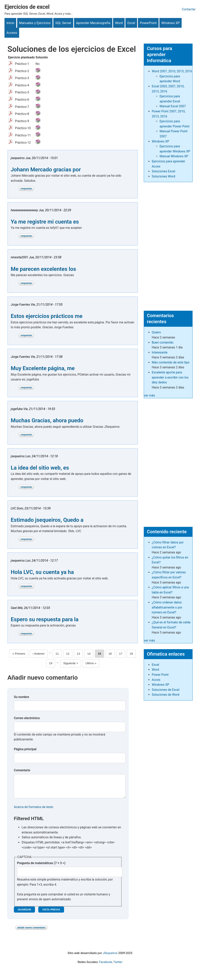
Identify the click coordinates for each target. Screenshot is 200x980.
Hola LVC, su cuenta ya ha (42, 572)
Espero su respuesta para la (45, 619)
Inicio (10, 23)
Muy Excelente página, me (43, 368)
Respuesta (26, 189)
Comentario (22, 770)
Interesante (160, 352)
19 (52, 663)
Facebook (105, 966)
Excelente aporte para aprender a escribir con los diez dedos (170, 377)
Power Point (160, 675)
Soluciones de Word (166, 695)
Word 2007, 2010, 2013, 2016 (172, 71)
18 (133, 653)
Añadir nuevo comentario (31, 932)
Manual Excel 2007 (173, 106)
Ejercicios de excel (27, 7)
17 (122, 653)
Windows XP (171, 23)
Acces (156, 680)
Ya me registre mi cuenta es (45, 222)
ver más (150, 395)
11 (59, 653)
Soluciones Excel (163, 171)
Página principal (25, 749)
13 (80, 653)
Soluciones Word (163, 176)
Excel (131, 23)
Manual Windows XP (174, 156)
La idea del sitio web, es (40, 468)
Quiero (156, 332)
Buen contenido (163, 342)
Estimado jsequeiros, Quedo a (47, 520)
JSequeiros (110, 957)
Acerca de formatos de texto (34, 811)
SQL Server (63, 23)
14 (90, 653)
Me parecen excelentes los (43, 269)
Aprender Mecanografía (93, 23)
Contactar (189, 9)
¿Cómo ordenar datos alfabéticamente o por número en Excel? (167, 607)
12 (69, 653)
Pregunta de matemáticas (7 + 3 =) (41, 867)
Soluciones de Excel (166, 690)
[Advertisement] (168, 245)
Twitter (118, 966)
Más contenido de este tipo (171, 362)
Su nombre (21, 697)
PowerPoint (148, 23)
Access (12, 33)
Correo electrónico (27, 718)
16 (112, 653)
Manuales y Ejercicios (35, 23)
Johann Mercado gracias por (46, 170)
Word (119, 23)
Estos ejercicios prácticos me (47, 316)
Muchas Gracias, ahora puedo (47, 420)
